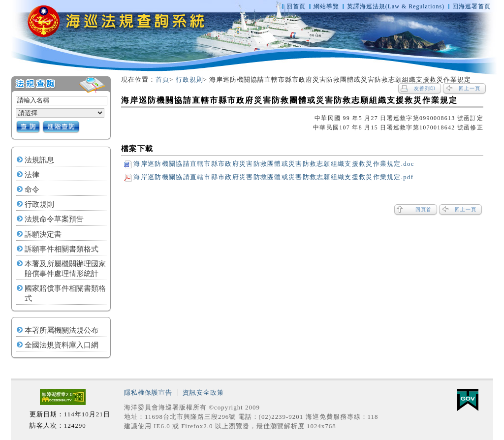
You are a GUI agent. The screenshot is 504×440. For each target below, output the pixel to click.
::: (6, 80)
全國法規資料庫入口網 (62, 345)
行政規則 (39, 204)
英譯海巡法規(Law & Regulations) (397, 6)
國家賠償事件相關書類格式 (65, 293)
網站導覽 (326, 6)
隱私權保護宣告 (148, 393)
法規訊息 (39, 160)
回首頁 (296, 6)
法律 (32, 175)
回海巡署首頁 (472, 6)
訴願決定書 (43, 234)
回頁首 (424, 209)
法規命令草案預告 (54, 219)
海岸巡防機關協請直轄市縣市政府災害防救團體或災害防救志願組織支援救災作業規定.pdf (269, 177)
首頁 (162, 79)
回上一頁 (470, 88)
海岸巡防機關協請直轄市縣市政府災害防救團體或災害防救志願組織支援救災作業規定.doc (269, 164)
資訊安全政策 (203, 393)
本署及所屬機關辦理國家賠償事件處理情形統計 (65, 269)
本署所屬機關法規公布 (62, 330)
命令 (32, 189)
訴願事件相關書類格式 (62, 249)
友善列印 (425, 88)
